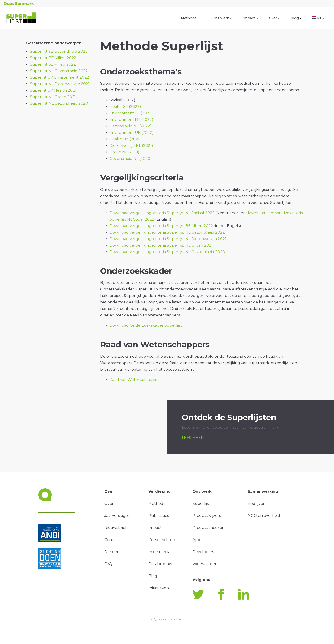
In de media (159, 552)
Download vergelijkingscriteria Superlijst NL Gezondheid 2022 (167, 232)
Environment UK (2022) (132, 133)
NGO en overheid (264, 516)
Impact (250, 18)
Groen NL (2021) (124, 152)
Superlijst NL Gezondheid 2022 (59, 71)
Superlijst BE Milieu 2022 (53, 58)
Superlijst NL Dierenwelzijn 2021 (60, 84)
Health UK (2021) (125, 139)
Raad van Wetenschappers (134, 380)
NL (319, 18)
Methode (189, 18)
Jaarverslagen (117, 516)
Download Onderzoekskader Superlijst (146, 325)
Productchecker (208, 528)
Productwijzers (207, 516)
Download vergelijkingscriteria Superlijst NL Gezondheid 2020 (167, 252)
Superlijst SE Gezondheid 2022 (59, 51)
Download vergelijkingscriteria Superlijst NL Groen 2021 (161, 245)
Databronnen (161, 564)
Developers (203, 552)
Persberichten (162, 540)
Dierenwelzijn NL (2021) (131, 146)
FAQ (108, 564)
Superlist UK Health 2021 (53, 90)
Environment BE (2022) (131, 120)
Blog (296, 18)
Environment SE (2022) (131, 113)
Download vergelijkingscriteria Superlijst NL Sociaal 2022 (162, 213)
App (196, 540)
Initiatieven (159, 588)
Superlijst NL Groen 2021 (53, 97)
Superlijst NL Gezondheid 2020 (59, 103)
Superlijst (201, 504)
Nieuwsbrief (116, 528)
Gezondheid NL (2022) (130, 126)
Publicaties (159, 516)
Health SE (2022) (125, 107)
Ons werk (222, 18)
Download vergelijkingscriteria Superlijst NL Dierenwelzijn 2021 (168, 239)
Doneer (111, 552)
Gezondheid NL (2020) (131, 159)
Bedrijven (257, 504)
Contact (112, 540)
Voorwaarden (205, 564)
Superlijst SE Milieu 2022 (53, 64)
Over (274, 18)
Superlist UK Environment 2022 (59, 77)
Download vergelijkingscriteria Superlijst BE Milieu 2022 (161, 226)
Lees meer (193, 438)
